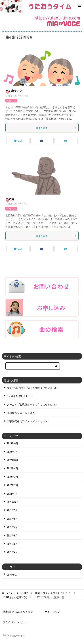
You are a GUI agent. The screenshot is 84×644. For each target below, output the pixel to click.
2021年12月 (13, 502)
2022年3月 (12, 477)
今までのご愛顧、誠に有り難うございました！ (33, 388)
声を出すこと (14, 91)
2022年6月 (12, 460)
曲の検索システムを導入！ (22, 413)
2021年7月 (12, 527)
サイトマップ (52, 611)
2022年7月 (12, 452)
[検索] (33, 366)
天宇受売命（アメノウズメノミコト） (28, 421)
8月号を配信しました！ (20, 396)
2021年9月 (12, 510)
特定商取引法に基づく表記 (18, 611)
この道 (10, 199)
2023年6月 (12, 443)
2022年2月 (12, 485)
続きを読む (56, 128)
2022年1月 (12, 493)
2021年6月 (12, 535)
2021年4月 (12, 552)
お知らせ (11, 101)
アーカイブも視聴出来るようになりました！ (32, 404)
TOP (17, 593)
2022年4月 (12, 468)
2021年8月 (12, 518)
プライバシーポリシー (15, 622)
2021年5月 (12, 544)
